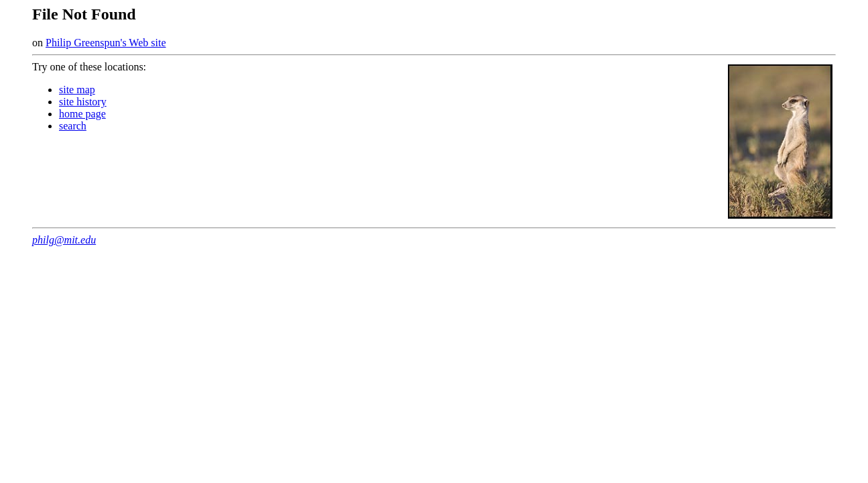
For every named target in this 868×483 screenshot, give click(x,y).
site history (83, 102)
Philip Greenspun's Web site (106, 43)
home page (82, 114)
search (73, 126)
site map (77, 90)
